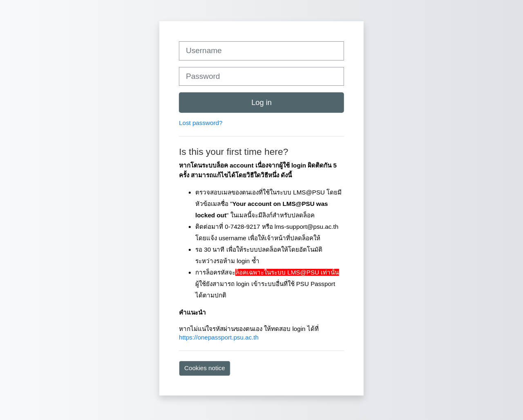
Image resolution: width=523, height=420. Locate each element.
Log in (261, 102)
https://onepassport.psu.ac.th (219, 337)
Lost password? (201, 123)
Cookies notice (205, 368)
